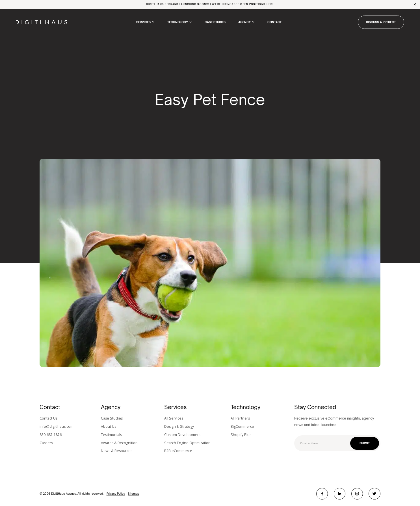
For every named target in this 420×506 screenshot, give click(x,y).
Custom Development (182, 435)
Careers (46, 443)
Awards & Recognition (119, 443)
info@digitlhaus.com (57, 426)
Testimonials (111, 435)
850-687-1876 (51, 435)
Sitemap (133, 494)
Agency (244, 22)
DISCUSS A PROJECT (381, 22)
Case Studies (215, 22)
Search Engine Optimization (187, 443)
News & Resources (117, 451)
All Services (174, 418)
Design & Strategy (179, 426)
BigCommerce (242, 426)
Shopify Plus (241, 435)
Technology (178, 22)
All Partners (240, 418)
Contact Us (48, 418)
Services (143, 22)
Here (270, 4)
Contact (274, 22)
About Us (109, 426)
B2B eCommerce (178, 451)
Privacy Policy (116, 494)
